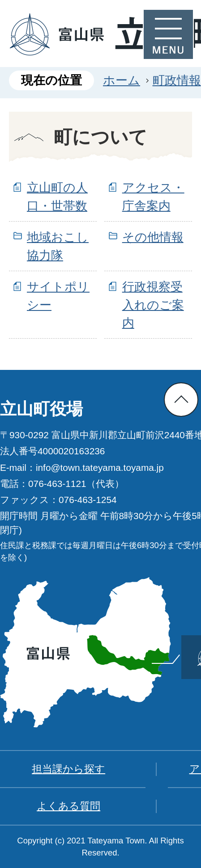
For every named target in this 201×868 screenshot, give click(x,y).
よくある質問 (68, 806)
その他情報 (153, 237)
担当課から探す (68, 769)
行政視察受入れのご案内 (153, 305)
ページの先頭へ (181, 400)
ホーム (122, 80)
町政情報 (177, 80)
